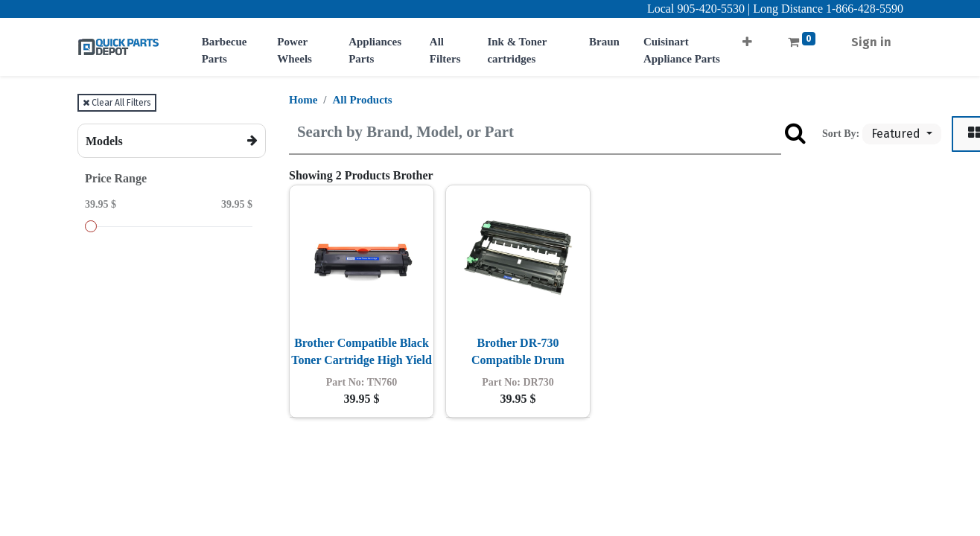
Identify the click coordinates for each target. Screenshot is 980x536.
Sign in (871, 42)
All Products (363, 100)
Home (303, 100)
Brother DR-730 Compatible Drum (518, 351)
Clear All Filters (117, 103)
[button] (747, 38)
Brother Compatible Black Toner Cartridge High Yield (362, 351)
